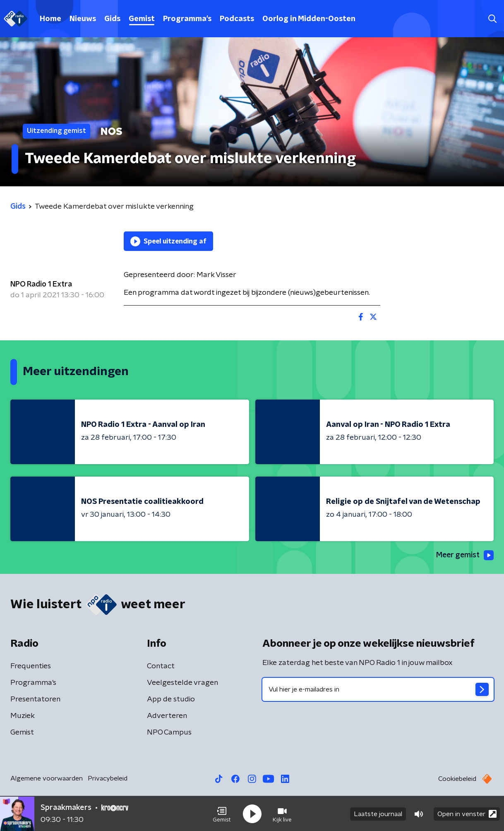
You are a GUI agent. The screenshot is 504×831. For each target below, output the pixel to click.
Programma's (187, 19)
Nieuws (83, 19)
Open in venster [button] (467, 813)
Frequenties (31, 666)
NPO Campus (169, 732)
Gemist (142, 19)
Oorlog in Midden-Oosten (309, 19)
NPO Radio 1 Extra (41, 284)
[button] (222, 814)
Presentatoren (35, 699)
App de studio (171, 699)
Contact (161, 666)
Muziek (23, 716)
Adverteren (167, 716)
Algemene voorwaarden (47, 778)
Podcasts (237, 19)
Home (50, 19)
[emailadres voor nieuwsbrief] (378, 689)
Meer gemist (464, 555)
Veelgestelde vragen (182, 683)
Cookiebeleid (457, 779)
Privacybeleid (108, 778)
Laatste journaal (378, 814)
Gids (112, 19)
